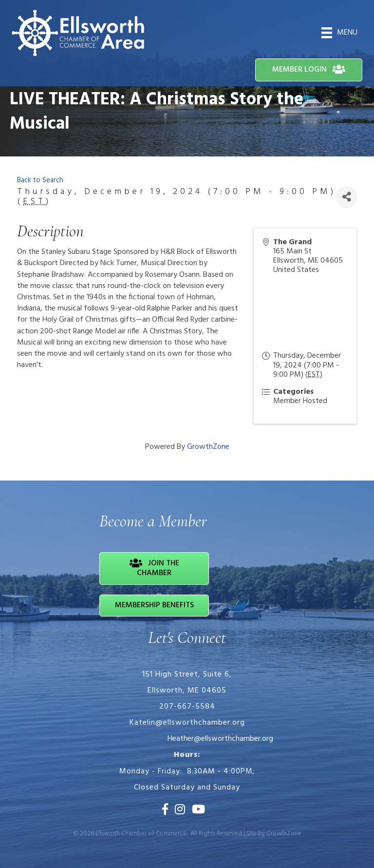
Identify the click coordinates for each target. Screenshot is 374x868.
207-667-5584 (187, 707)
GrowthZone (208, 447)
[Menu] (339, 33)
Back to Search (40, 181)
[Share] (346, 197)
